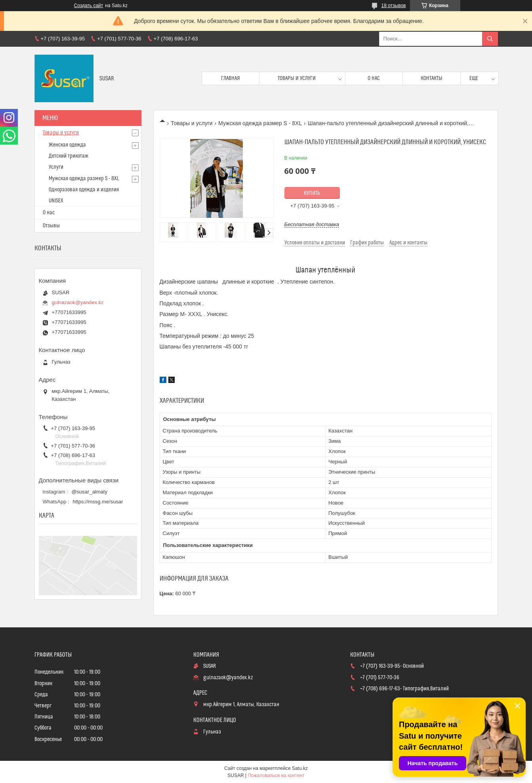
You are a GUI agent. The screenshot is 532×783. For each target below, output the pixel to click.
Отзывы (51, 226)
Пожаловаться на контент (276, 775)
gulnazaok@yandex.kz (78, 302)
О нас (374, 78)
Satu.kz (300, 768)
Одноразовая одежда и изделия (84, 190)
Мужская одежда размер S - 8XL (260, 123)
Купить (312, 193)
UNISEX (56, 201)
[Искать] (490, 39)
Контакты (432, 78)
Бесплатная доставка (312, 224)
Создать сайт (89, 6)
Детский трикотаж (69, 156)
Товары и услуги (297, 78)
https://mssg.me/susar (98, 502)
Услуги (56, 167)
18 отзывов (393, 6)
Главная (231, 78)
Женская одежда (67, 145)
